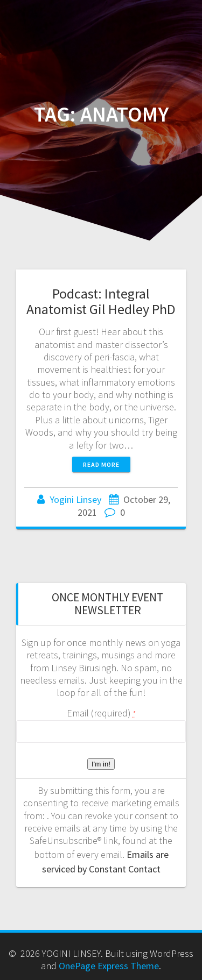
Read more (101, 464)
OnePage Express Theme (109, 966)
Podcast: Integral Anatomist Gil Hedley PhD (101, 301)
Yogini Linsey (75, 499)
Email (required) (101, 713)
